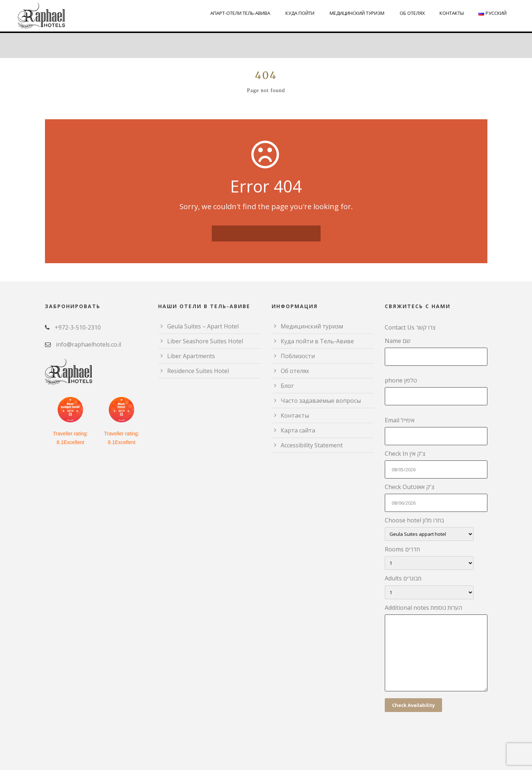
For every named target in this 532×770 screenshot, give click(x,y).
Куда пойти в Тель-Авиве (317, 341)
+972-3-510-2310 (78, 327)
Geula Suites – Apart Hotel (203, 326)
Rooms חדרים (436, 558)
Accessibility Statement (312, 445)
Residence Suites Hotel (198, 371)
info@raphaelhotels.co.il (88, 344)
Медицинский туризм (357, 13)
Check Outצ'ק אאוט (436, 497)
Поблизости (298, 356)
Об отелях (412, 13)
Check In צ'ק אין (436, 464)
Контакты (452, 13)
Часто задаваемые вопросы (321, 401)
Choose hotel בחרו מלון (436, 529)
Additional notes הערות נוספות (436, 649)
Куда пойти (300, 13)
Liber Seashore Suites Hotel (205, 341)
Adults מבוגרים (436, 587)
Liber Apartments (191, 356)
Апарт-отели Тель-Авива (240, 13)
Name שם (436, 351)
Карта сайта (298, 430)
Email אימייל (436, 431)
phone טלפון (436, 391)
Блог (287, 386)
